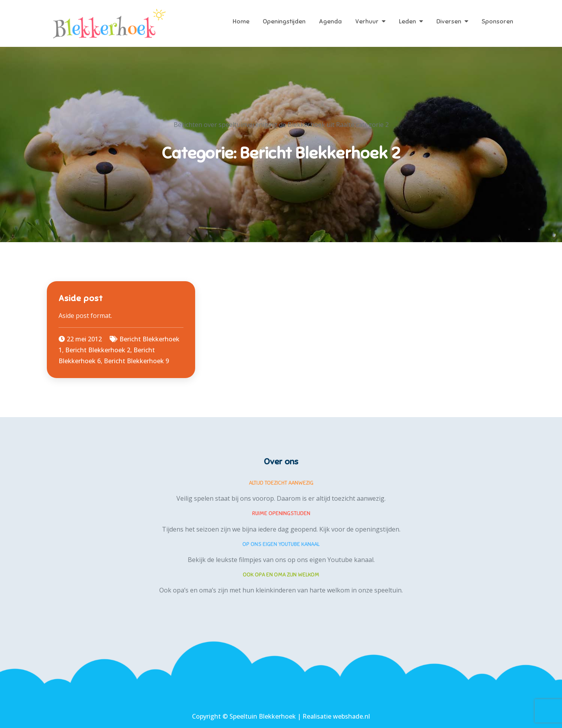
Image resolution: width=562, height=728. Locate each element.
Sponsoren (497, 21)
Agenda (330, 21)
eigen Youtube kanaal (341, 560)
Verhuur (367, 21)
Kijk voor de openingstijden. (360, 529)
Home (241, 21)
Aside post (81, 298)
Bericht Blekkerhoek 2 (98, 350)
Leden (407, 21)
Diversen (449, 21)
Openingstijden (284, 21)
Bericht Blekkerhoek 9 (136, 361)
